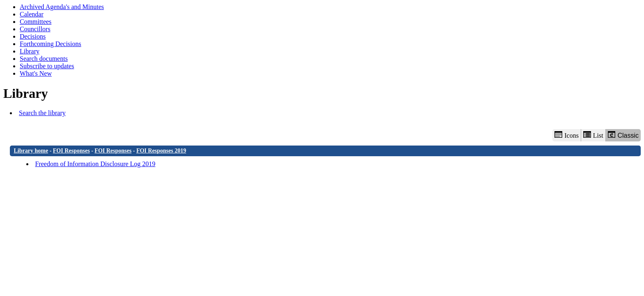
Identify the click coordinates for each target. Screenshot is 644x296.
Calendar (32, 14)
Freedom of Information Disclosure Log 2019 (95, 164)
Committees (36, 22)
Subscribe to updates (47, 66)
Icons (566, 135)
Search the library (42, 113)
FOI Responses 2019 (161, 151)
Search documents (44, 59)
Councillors (35, 29)
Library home (31, 151)
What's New (36, 73)
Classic (623, 135)
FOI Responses (71, 151)
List (593, 135)
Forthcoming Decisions (51, 44)
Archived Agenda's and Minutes (62, 7)
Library (30, 51)
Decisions (33, 36)
